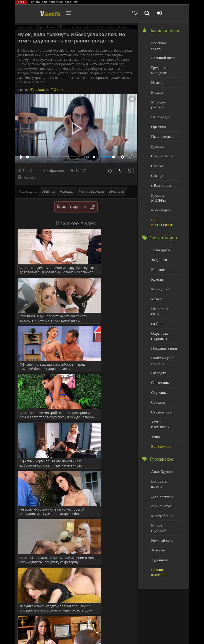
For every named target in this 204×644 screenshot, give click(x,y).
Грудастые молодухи (159, 63)
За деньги (158, 231)
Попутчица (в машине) (161, 320)
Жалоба (27, 177)
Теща (155, 386)
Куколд (156, 250)
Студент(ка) (160, 368)
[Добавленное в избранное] (150, 14)
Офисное (48, 191)
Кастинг (157, 240)
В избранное (55, 170)
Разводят (67, 191)
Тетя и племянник (164, 377)
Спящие (157, 157)
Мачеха (157, 268)
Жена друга (160, 222)
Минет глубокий (163, 465)
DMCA (98, 629)
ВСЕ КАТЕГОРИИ (161, 196)
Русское (157, 129)
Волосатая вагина (164, 429)
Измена (157, 74)
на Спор (157, 286)
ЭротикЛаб (27, 629)
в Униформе (160, 184)
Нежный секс (161, 475)
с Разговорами (162, 166)
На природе (160, 102)
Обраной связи (75, 636)
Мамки (156, 84)
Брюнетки (117, 191)
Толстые (157, 484)
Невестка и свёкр (164, 277)
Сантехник (159, 341)
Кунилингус (160, 447)
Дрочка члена (161, 438)
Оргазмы (158, 111)
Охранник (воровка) (158, 297)
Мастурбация (161, 456)
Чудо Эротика (37, 14)
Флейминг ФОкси (46, 89)
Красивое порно (163, 43)
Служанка (158, 350)
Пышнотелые (161, 120)
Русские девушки (91, 191)
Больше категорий (164, 502)
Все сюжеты (160, 395)
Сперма (157, 148)
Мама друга (160, 259)
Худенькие (159, 493)
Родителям (43, 632)
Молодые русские (164, 93)
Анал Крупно (161, 420)
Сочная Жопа (161, 139)
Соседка (157, 359)
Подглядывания (163, 309)
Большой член (162, 52)
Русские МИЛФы (164, 175)
